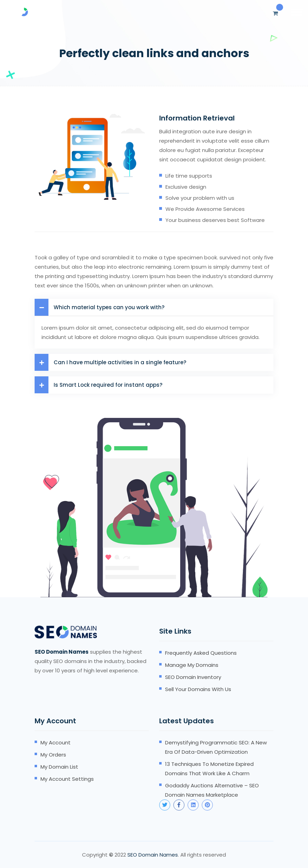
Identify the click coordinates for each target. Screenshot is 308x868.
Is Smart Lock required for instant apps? (98, 385)
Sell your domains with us (198, 689)
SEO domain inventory (193, 677)
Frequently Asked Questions (201, 653)
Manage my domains (192, 665)
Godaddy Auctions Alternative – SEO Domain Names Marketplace (212, 790)
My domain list (59, 767)
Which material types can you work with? (99, 307)
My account (56, 742)
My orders (53, 755)
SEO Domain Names (153, 855)
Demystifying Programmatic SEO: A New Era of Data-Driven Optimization (216, 747)
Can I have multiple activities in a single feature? (110, 362)
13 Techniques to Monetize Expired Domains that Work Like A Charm (209, 769)
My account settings (67, 779)
